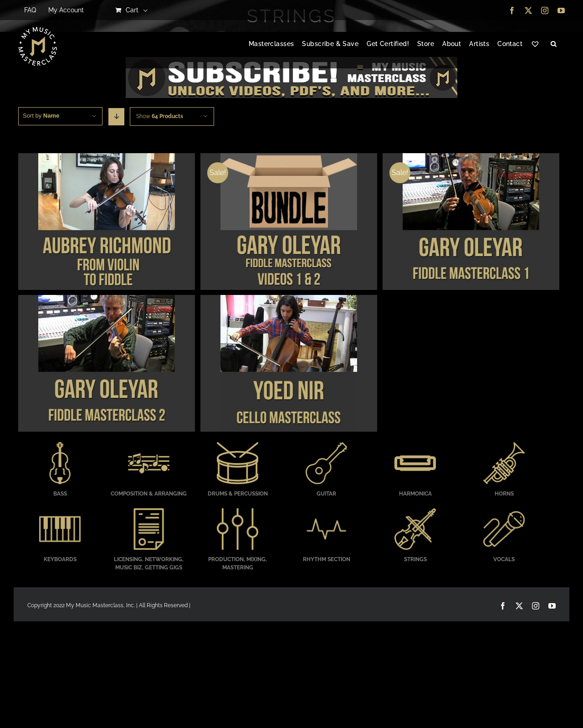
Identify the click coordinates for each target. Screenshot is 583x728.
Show (160, 116)
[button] (554, 44)
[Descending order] (116, 117)
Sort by (41, 116)
